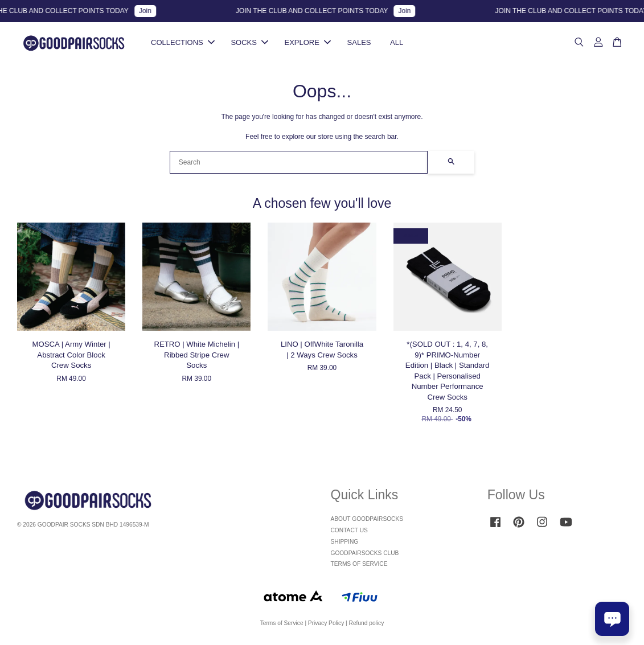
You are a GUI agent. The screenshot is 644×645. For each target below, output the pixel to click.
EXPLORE (308, 42)
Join (149, 11)
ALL (397, 42)
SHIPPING (345, 542)
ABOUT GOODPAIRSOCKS (367, 519)
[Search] (299, 162)
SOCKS (249, 42)
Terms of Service (282, 623)
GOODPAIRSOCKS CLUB (365, 553)
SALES (359, 42)
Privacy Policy (326, 623)
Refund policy (367, 623)
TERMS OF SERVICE (359, 564)
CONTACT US (349, 530)
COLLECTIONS (183, 42)
